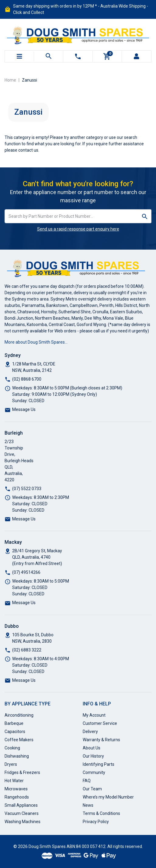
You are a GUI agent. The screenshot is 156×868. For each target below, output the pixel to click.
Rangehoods (17, 797)
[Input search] (72, 216)
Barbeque (14, 723)
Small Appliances (21, 805)
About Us (92, 748)
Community (94, 772)
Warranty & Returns (101, 740)
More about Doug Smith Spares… (36, 342)
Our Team (92, 789)
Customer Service (100, 723)
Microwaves (16, 789)
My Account (94, 715)
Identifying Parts (99, 764)
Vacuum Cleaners (22, 813)
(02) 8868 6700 (27, 379)
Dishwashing (17, 756)
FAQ (87, 781)
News (88, 805)
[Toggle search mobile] (49, 56)
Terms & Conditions (101, 813)
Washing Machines (23, 822)
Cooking (12, 748)
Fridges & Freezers (22, 772)
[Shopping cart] (107, 56)
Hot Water (14, 781)
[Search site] (145, 216)
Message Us (24, 409)
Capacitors (15, 732)
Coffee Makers (19, 740)
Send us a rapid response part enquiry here (78, 229)
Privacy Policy (96, 822)
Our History (93, 756)
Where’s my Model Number (108, 797)
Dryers (11, 764)
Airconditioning (19, 715)
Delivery (90, 732)
